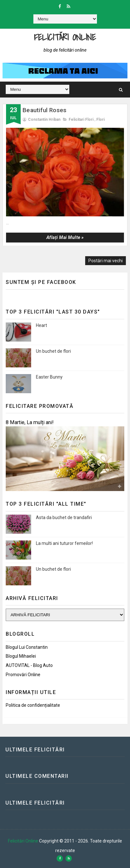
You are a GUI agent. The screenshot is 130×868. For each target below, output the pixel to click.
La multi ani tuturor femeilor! (64, 543)
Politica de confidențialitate (33, 705)
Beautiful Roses (44, 110)
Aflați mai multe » (65, 237)
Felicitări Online (65, 37)
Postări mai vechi (106, 261)
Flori (100, 119)
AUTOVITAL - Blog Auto (29, 665)
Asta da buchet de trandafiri (64, 517)
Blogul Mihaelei (21, 656)
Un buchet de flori (53, 351)
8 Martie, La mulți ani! (30, 422)
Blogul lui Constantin (27, 647)
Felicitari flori (81, 119)
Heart (41, 325)
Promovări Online (23, 675)
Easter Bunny (49, 377)
